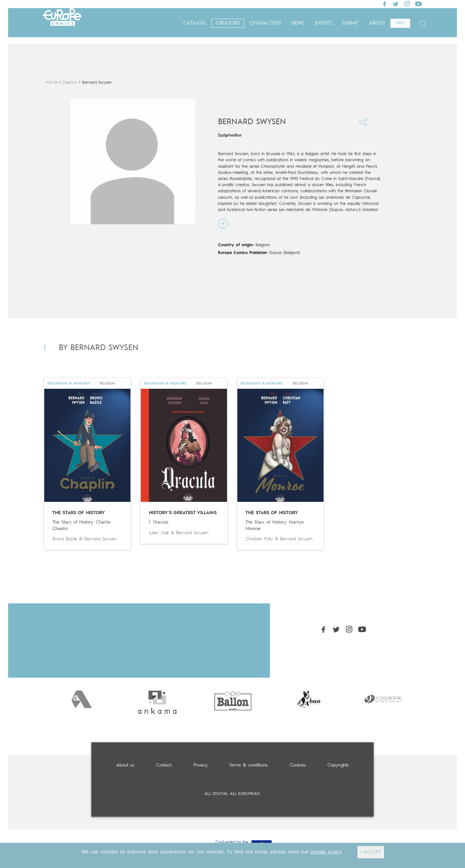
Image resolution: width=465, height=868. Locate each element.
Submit (350, 23)
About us (125, 765)
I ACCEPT (371, 852)
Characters (266, 23)
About (377, 23)
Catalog (194, 23)
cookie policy (326, 852)
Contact (164, 765)
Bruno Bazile (65, 539)
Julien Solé (159, 533)
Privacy (201, 765)
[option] (82, 699)
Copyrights (338, 765)
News (298, 23)
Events (323, 23)
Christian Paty (259, 539)
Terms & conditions (248, 765)
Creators (228, 23)
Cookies (298, 765)
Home (52, 83)
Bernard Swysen (101, 539)
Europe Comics (62, 23)
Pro (400, 23)
